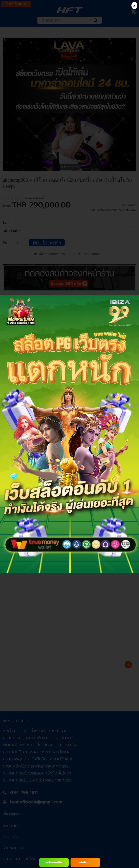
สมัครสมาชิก (54, 862)
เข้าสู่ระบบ (85, 862)
